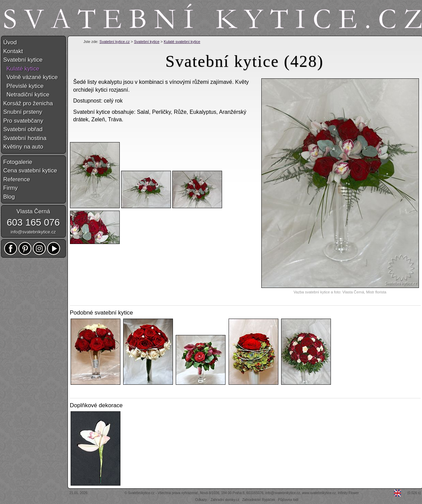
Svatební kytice (147, 42)
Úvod (10, 42)
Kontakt (13, 51)
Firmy (11, 188)
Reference (17, 179)
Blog (9, 197)
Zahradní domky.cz (225, 500)
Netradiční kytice (26, 95)
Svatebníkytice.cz (141, 493)
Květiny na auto (23, 147)
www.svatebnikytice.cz (319, 493)
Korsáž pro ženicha (28, 103)
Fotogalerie (18, 162)
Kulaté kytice (21, 69)
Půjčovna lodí (288, 500)
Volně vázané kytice (31, 77)
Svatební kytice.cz (115, 42)
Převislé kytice (24, 86)
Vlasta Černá (33, 211)
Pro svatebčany (23, 121)
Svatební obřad (23, 129)
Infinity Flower (348, 493)
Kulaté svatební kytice (182, 42)
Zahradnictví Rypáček (259, 500)
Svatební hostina (25, 138)
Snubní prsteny (23, 112)
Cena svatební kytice (30, 171)
